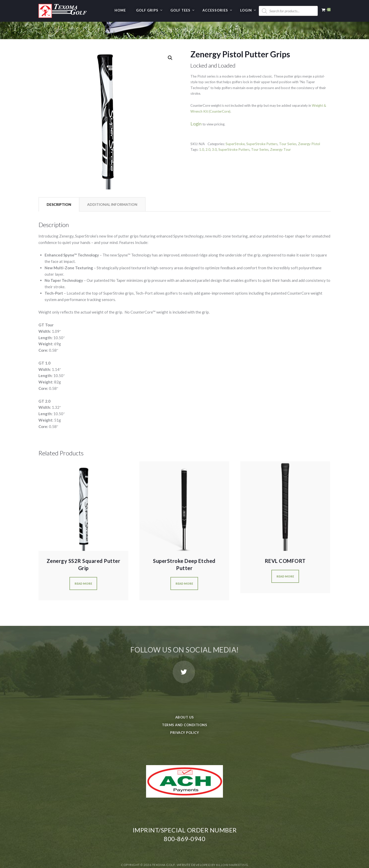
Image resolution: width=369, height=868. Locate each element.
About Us (185, 700)
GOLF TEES (180, 10)
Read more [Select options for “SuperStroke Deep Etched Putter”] (184, 566)
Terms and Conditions (184, 708)
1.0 (202, 132)
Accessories (215, 10)
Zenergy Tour (280, 132)
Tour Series (288, 126)
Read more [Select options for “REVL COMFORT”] (285, 559)
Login (246, 10)
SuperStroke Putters (262, 126)
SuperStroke (235, 126)
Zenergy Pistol (309, 126)
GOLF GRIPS (147, 10)
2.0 (208, 132)
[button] (170, 40)
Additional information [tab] (112, 187)
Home (120, 10)
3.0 (214, 132)
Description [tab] (59, 187)
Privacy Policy (184, 715)
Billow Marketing (232, 847)
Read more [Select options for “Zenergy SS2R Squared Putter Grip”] (83, 566)
